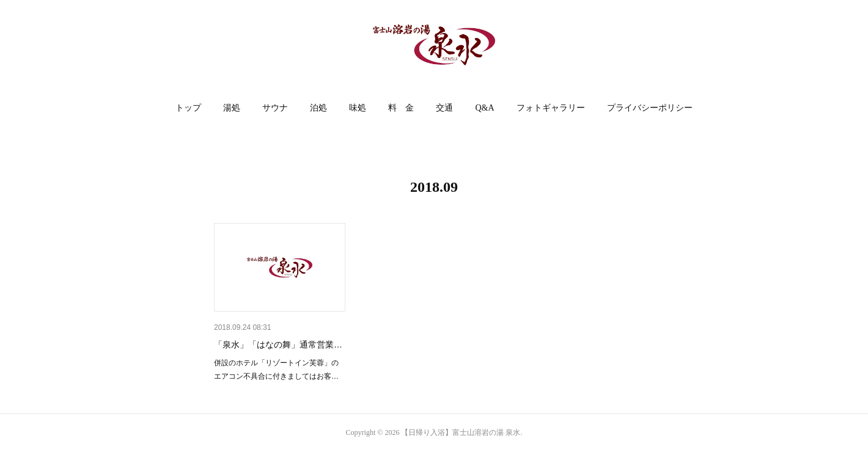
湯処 (232, 108)
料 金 (401, 108)
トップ (188, 108)
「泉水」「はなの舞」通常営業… (278, 344)
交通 (444, 108)
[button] (188, 108)
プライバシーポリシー (650, 108)
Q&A (484, 108)
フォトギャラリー (551, 108)
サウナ (275, 108)
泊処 (318, 108)
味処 (358, 108)
